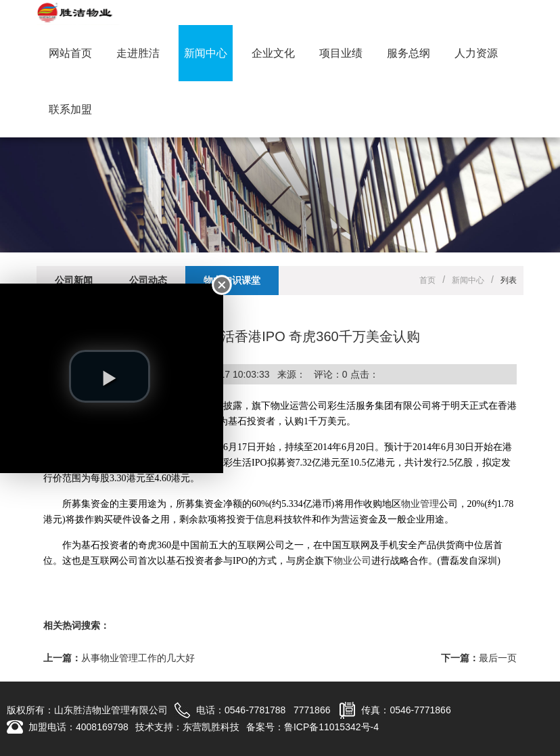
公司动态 (148, 280)
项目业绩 (341, 53)
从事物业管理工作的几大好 (138, 658)
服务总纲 (409, 53)
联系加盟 (70, 109)
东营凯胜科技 (211, 727)
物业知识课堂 (232, 280)
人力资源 (476, 53)
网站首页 (70, 53)
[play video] (110, 376)
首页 (427, 280)
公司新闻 (74, 280)
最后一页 (498, 658)
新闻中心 (206, 53)
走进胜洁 (138, 53)
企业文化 (273, 53)
